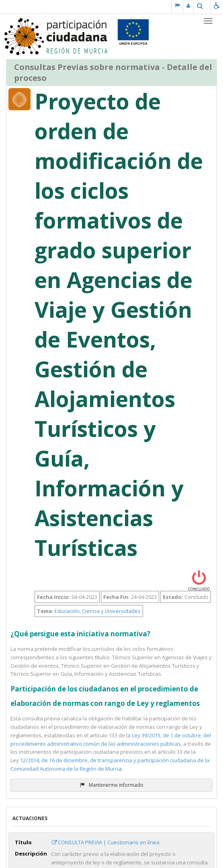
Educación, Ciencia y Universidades (98, 611)
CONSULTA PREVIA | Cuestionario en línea (105, 842)
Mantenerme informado (112, 785)
